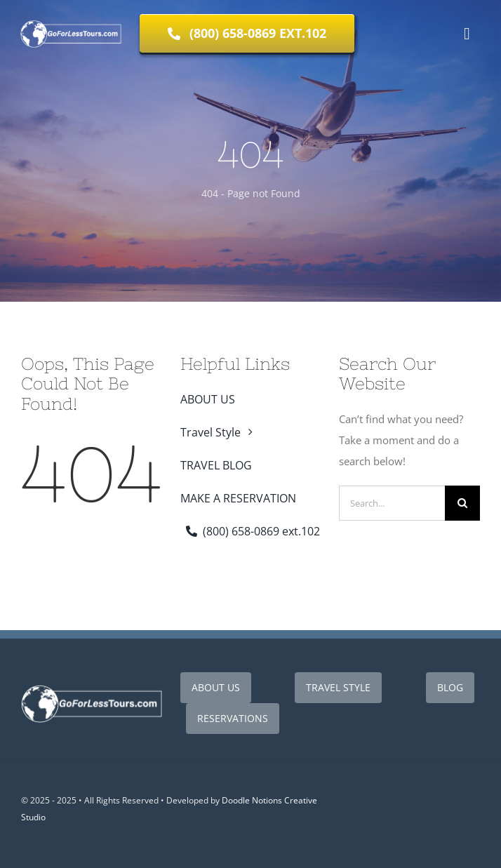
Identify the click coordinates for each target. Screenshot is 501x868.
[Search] (462, 503)
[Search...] (392, 503)
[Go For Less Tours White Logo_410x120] (92, 688)
